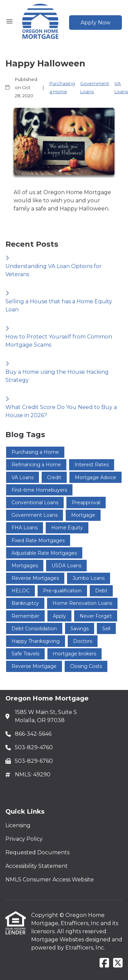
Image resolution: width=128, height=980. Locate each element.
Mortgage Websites (58, 940)
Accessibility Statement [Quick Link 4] (37, 866)
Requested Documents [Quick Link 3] (37, 852)
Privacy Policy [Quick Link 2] (24, 839)
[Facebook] (104, 963)
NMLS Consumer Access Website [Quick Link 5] (50, 880)
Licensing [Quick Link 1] (18, 825)
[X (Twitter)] (118, 963)
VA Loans (121, 87)
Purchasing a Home (62, 87)
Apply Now (95, 23)
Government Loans (95, 87)
